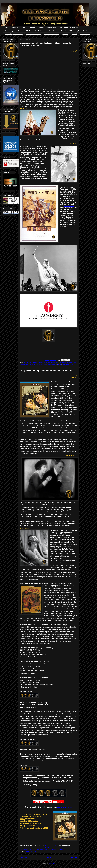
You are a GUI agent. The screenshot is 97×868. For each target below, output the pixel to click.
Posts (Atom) (52, 863)
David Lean (69, 362)
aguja (25, 848)
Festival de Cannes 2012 (52, 34)
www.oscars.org (69, 206)
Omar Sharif (54, 364)
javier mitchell (32, 364)
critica (37, 848)
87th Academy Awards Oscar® (14, 31)
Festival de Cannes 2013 (34, 34)
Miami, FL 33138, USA (30, 851)
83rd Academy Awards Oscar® (14, 34)
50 (26, 362)
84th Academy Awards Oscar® (78, 31)
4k (24, 362)
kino (68, 848)
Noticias (41, 28)
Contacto (65, 34)
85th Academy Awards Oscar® (57, 31)
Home (6, 28)
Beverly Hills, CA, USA (30, 366)
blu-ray (29, 848)
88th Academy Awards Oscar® (69, 28)
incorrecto (22, 364)
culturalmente (62, 362)
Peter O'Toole (65, 364)
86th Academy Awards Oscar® (35, 31)
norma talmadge (24, 850)
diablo (48, 848)
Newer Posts (23, 858)
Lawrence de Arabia (41, 364)
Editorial (74, 34)
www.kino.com (65, 807)
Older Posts (74, 858)
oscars (60, 364)
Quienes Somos (85, 34)
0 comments (53, 360)
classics (33, 848)
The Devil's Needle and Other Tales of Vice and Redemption (48, 850)
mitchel (49, 364)
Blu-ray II (32, 28)
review (30, 850)
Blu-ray (24, 28)
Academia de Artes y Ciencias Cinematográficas (40, 362)
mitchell (72, 848)
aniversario (55, 362)
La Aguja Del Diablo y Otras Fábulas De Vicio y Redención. (47, 370)
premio (71, 364)
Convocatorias (52, 28)
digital (74, 362)
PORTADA (15, 28)
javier (27, 364)
